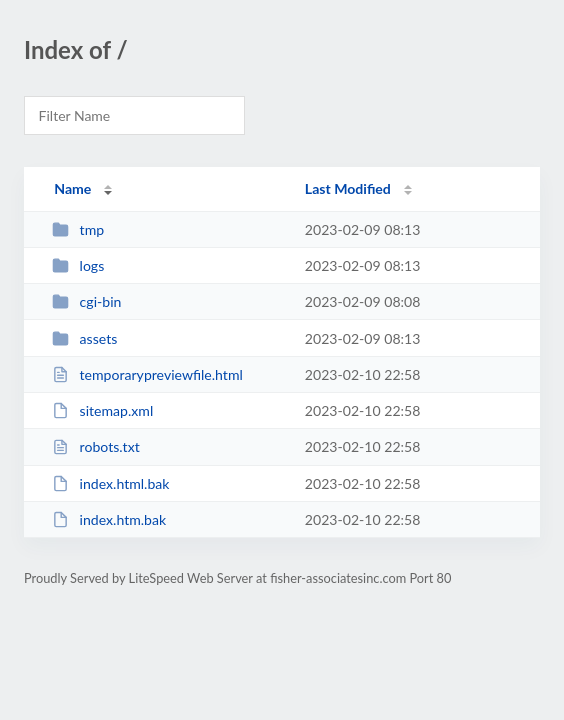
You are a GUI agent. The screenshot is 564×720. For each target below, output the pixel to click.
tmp (78, 229)
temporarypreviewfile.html (147, 374)
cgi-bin (86, 301)
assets (84, 338)
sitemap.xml (102, 410)
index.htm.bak (109, 519)
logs (78, 265)
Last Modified (348, 188)
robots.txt (96, 446)
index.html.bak (110, 483)
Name (72, 188)
